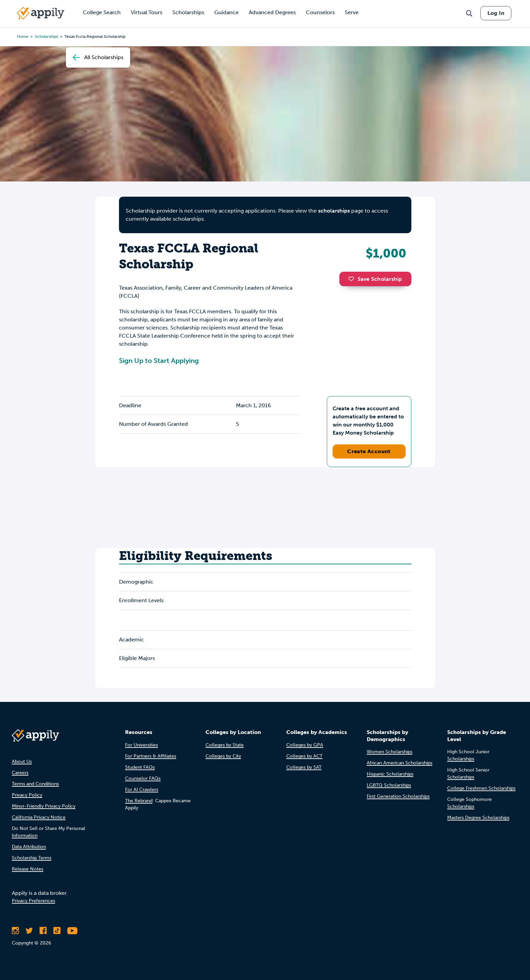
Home (23, 36)
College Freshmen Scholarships (481, 788)
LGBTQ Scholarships (389, 785)
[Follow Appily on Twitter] (29, 931)
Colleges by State (225, 745)
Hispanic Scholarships (390, 774)
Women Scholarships (390, 752)
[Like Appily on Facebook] (43, 931)
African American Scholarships (400, 763)
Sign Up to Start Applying (159, 361)
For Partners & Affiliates (151, 756)
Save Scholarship (375, 279)
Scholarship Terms (32, 858)
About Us (22, 762)
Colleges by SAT (304, 767)
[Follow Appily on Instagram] (15, 931)
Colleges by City (223, 756)
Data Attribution (29, 847)
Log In (496, 13)
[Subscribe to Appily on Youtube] (72, 931)
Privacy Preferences (33, 901)
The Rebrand (139, 801)
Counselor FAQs (143, 778)
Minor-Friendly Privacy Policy (44, 806)
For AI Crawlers (142, 790)
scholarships (46, 36)
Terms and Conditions (35, 784)
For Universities (141, 745)
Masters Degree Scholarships (478, 818)
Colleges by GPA (305, 745)
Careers (20, 773)
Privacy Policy (27, 795)
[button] (353, 279)
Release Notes (28, 869)
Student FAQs (140, 767)
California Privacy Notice (39, 817)
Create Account (369, 451)
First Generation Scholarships (398, 796)
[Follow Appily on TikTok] (57, 931)
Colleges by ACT (304, 756)
